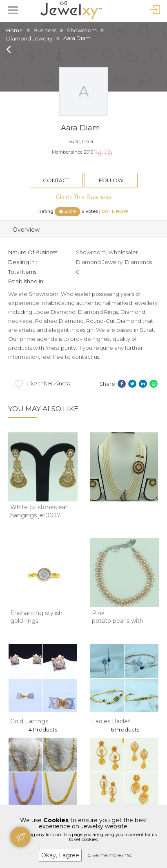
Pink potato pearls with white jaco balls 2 (118, 621)
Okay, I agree (60, 855)
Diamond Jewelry (29, 38)
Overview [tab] (26, 230)
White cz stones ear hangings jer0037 (39, 511)
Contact (56, 180)
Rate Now (115, 211)
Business (45, 30)
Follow (111, 180)
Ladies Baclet (111, 721)
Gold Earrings (29, 721)
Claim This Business (84, 197)
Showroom (82, 30)
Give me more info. (110, 855)
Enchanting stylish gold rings (36, 617)
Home (14, 30)
